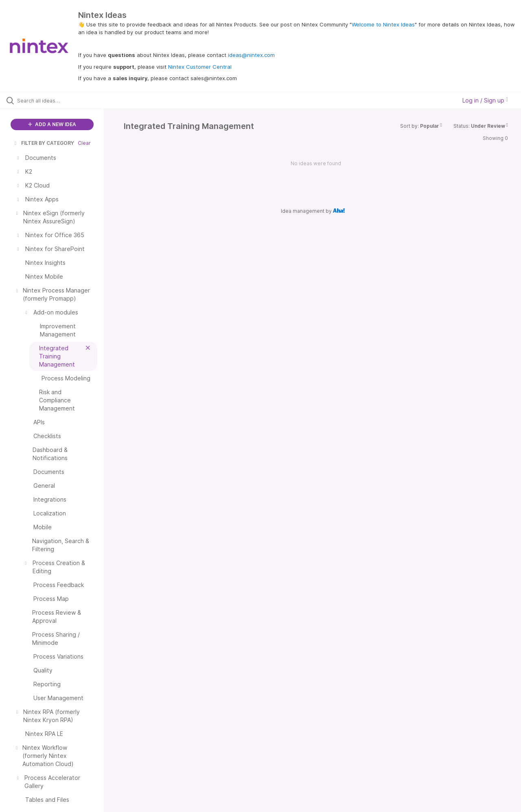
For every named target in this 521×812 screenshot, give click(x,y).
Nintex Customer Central (200, 67)
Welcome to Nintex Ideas (383, 24)
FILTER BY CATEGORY (44, 143)
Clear (84, 143)
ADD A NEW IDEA (52, 124)
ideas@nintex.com (251, 55)
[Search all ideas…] (62, 100)
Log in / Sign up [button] (485, 100)
